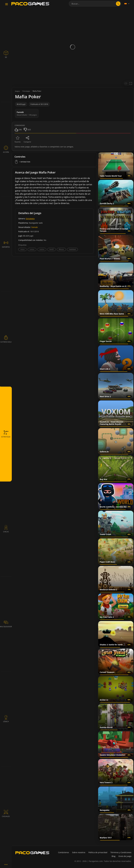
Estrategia (30, 219)
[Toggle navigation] (7, 4)
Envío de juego (125, 856)
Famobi (35, 227)
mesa (22, 249)
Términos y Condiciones (121, 852)
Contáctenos (64, 852)
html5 (52, 249)
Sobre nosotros (79, 852)
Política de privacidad (98, 852)
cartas (32, 249)
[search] (118, 4)
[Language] (127, 4)
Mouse (61, 249)
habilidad (72, 249)
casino (42, 249)
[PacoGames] (32, 853)
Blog (114, 856)
